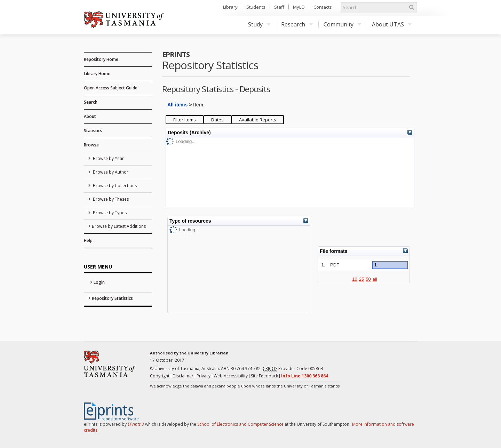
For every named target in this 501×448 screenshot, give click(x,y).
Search (91, 102)
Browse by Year (108, 158)
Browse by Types (109, 213)
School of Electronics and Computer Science (240, 424)
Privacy (204, 376)
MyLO (299, 7)
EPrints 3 (136, 424)
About (90, 116)
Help (88, 241)
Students (256, 7)
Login (99, 282)
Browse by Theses (110, 199)
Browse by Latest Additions (119, 226)
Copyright (160, 376)
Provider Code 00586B (293, 369)
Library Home (97, 74)
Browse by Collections (114, 186)
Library (230, 7)
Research (297, 24)
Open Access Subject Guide (111, 88)
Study (259, 24)
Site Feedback (264, 376)
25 (361, 279)
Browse (91, 145)
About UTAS (392, 24)
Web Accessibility (231, 376)
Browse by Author (110, 172)
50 (368, 279)
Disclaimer (183, 376)
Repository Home (101, 59)
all (375, 279)
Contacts (323, 7)
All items (177, 105)
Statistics (93, 131)
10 (355, 279)
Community (343, 24)
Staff (279, 7)
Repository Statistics (112, 298)
